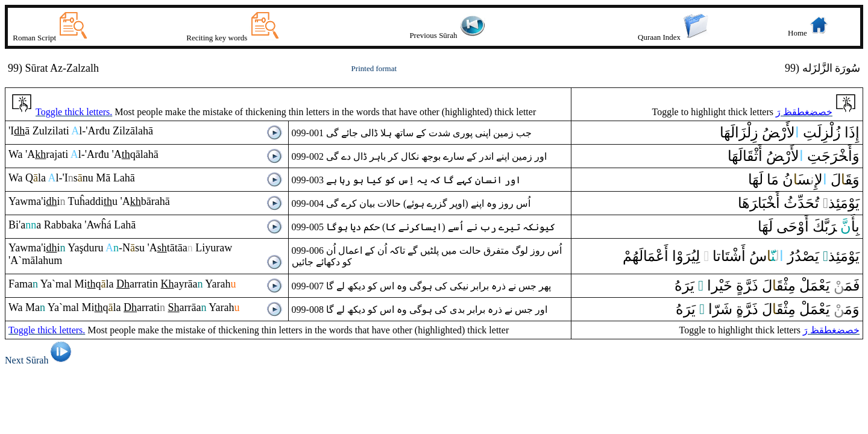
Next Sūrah (40, 360)
